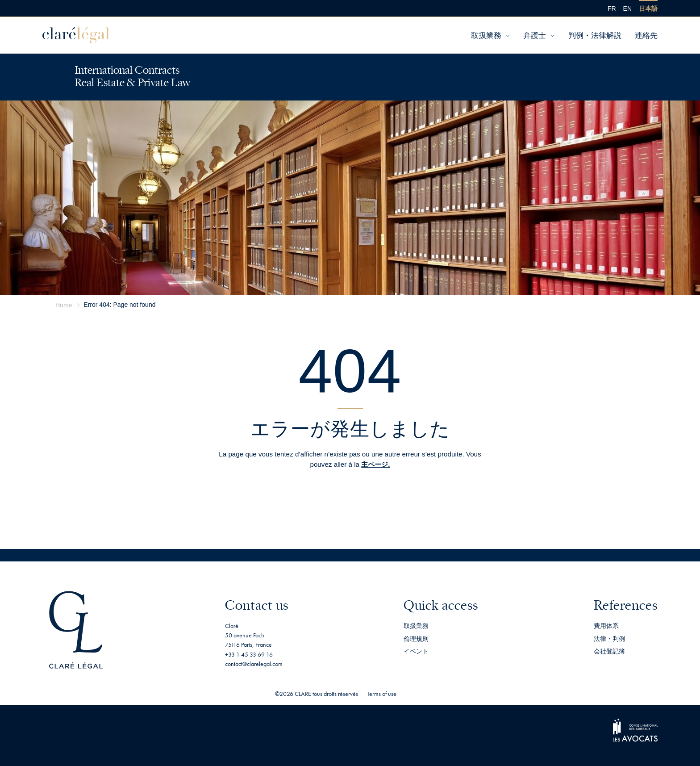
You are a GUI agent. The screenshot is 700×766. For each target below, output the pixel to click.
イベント (416, 651)
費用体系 (606, 626)
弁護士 (535, 36)
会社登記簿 (609, 651)
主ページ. (375, 464)
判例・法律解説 (595, 36)
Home (64, 305)
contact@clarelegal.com (254, 664)
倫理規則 (416, 639)
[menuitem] (612, 8)
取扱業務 (486, 36)
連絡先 (646, 36)
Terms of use (382, 694)
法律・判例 (609, 639)
